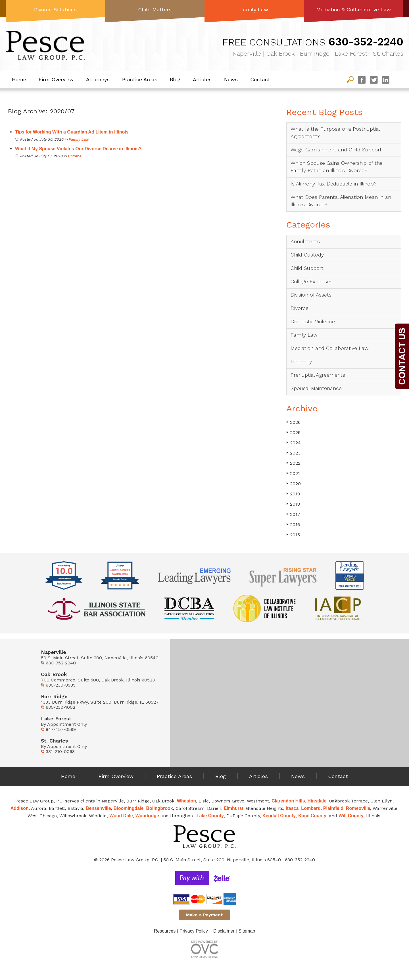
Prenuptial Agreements (318, 375)
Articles (202, 79)
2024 (294, 443)
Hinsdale (317, 801)
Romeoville (358, 808)
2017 (293, 514)
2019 (293, 494)
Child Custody (307, 255)
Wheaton (187, 801)
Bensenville (98, 808)
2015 (293, 535)
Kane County (312, 816)
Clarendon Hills (288, 801)
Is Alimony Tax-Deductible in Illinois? (334, 184)
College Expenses (311, 281)
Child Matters (155, 10)
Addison (20, 808)
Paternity (301, 361)
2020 (294, 484)
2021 (293, 473)
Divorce (75, 156)
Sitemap (247, 931)
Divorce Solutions (55, 10)
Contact (260, 79)
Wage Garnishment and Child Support (336, 150)
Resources (165, 931)
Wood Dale (121, 816)
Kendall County (279, 816)
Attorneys (98, 79)
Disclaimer (224, 931)
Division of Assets (311, 295)
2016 (293, 525)
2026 (293, 422)
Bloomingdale (129, 808)
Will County (351, 816)
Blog (175, 79)
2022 (293, 463)
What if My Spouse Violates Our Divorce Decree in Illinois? (78, 149)
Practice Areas (140, 79)
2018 (293, 504)
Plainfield (333, 808)
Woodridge (147, 816)
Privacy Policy (194, 931)
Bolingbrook (159, 808)
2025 (293, 432)
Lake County (210, 816)
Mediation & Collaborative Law (354, 10)
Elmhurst (234, 808)
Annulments (305, 241)
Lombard (311, 808)
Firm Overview (56, 79)
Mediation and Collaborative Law (330, 348)
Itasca (292, 808)
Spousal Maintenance (316, 388)
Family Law (254, 10)
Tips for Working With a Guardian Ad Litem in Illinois (72, 132)
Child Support (307, 268)
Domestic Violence (313, 321)
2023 (293, 453)
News (231, 79)
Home (19, 79)
